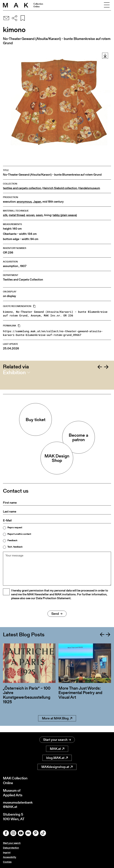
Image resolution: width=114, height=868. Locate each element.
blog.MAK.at (57, 758)
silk (5, 215)
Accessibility (10, 857)
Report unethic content (19, 534)
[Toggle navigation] (107, 5)
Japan (37, 202)
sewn (39, 215)
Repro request (15, 528)
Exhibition (14, 372)
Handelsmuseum (89, 188)
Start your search (57, 740)
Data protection (11, 848)
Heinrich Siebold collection (60, 188)
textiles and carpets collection (22, 188)
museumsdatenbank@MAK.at (19, 805)
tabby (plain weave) (65, 215)
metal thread (17, 215)
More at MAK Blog (57, 725)
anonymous (24, 202)
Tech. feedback (15, 547)
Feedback (12, 540)
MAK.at (57, 749)
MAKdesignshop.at (57, 767)
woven (30, 215)
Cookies (7, 862)
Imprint (7, 853)
